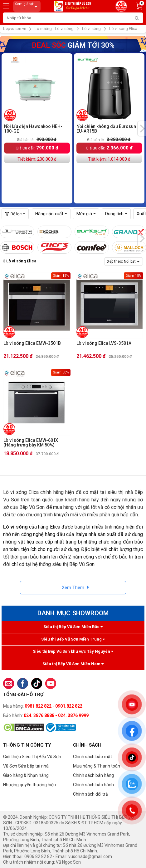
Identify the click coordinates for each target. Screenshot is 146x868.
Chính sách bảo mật (92, 757)
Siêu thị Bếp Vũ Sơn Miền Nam (73, 664)
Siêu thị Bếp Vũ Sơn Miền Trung (73, 639)
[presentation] (142, 129)
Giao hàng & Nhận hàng (26, 775)
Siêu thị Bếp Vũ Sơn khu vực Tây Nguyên (73, 651)
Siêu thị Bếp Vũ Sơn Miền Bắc (73, 627)
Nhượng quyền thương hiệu (29, 785)
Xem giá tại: (27, 6)
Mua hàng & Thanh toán (97, 766)
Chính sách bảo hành (93, 785)
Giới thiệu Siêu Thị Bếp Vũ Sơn (32, 757)
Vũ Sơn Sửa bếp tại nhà (26, 766)
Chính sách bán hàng (93, 775)
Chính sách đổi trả (90, 794)
